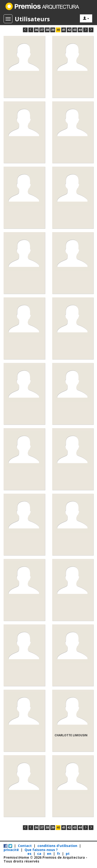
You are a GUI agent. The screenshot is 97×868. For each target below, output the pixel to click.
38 (47, 30)
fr (59, 854)
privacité (11, 850)
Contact (25, 846)
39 (53, 30)
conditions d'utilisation (57, 846)
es (30, 854)
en (50, 854)
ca (40, 854)
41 (64, 30)
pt (68, 854)
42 (69, 30)
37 (42, 30)
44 (80, 30)
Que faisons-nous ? (41, 850)
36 (36, 30)
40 (58, 30)
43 (75, 30)
